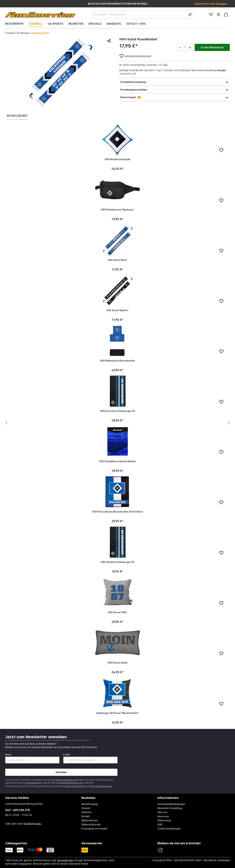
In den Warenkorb (212, 47)
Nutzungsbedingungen (101, 786)
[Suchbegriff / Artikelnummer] (143, 15)
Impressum (163, 816)
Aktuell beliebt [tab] (17, 116)
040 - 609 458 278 (17, 810)
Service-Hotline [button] (17, 798)
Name (8, 754)
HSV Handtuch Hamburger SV (118, 562)
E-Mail (67, 754)
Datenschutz (164, 820)
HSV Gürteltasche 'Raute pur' (117, 210)
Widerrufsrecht (90, 820)
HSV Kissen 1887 (117, 612)
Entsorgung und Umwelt (94, 829)
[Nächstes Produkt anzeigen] (6, 423)
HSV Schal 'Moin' (117, 260)
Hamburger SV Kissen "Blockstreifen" (117, 713)
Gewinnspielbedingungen (171, 804)
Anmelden (61, 772)
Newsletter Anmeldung (170, 808)
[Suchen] (190, 15)
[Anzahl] (185, 47)
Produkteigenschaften (175, 90)
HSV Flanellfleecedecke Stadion (118, 461)
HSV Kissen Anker (118, 663)
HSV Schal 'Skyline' (117, 310)
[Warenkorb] (226, 15)
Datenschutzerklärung (66, 780)
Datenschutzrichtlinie (75, 786)
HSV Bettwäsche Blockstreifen (118, 361)
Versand (86, 808)
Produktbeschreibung (175, 82)
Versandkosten (65, 860)
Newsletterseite (34, 783)
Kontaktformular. (33, 824)
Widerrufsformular (91, 824)
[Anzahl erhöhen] (190, 47)
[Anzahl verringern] (180, 47)
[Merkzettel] (211, 15)
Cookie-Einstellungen (169, 829)
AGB (160, 824)
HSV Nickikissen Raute (118, 159)
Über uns (162, 812)
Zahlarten (87, 812)
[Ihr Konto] (219, 15)
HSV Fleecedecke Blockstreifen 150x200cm (118, 512)
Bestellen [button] (88, 798)
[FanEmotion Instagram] (160, 850)
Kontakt (86, 816)
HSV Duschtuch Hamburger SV (118, 411)
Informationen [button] (168, 798)
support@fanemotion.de (70, 783)
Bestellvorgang (90, 804)
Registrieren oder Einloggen (211, 4)
